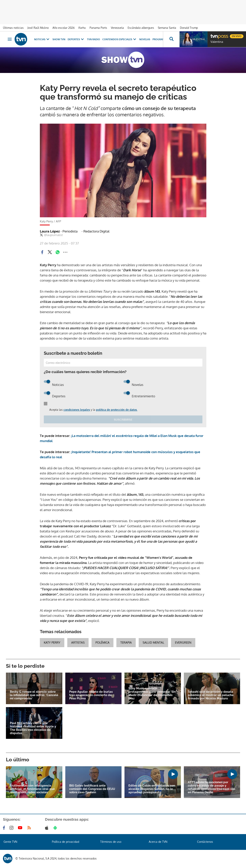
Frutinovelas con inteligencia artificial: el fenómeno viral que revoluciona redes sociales (32, 789)
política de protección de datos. (117, 410)
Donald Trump (189, 28)
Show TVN (59, 39)
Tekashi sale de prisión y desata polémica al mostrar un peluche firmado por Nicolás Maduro (211, 695)
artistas (78, 643)
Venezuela (117, 28)
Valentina (217, 42)
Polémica (102, 643)
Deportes (76, 39)
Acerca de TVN (158, 842)
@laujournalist (51, 235)
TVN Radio (94, 39)
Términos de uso (111, 842)
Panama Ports (98, 28)
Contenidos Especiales (120, 39)
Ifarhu (82, 28)
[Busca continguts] (171, 39)
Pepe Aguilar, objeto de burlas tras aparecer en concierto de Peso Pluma (91, 695)
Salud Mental (153, 643)
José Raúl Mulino (38, 28)
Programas (162, 39)
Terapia (126, 643)
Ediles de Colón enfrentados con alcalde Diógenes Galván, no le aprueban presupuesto (152, 789)
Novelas (145, 39)
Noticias (42, 39)
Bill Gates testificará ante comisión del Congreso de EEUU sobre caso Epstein (92, 789)
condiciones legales (77, 410)
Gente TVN (10, 842)
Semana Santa (167, 28)
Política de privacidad (65, 842)
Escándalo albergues (141, 28)
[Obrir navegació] (10, 39)
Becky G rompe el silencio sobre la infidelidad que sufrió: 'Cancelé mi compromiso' (34, 695)
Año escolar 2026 (64, 28)
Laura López (59, 231)
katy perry (52, 643)
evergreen (183, 643)
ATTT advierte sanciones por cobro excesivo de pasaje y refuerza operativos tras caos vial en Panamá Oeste (212, 787)
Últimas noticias (13, 28)
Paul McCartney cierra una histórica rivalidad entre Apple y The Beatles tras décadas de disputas (33, 728)
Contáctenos (205, 842)
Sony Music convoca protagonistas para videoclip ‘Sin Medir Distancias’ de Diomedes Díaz (152, 693)
